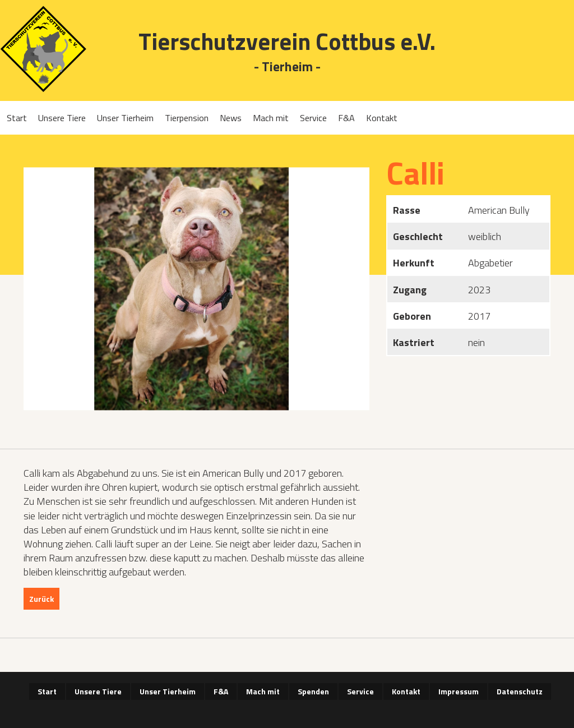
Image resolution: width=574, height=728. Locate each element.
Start (17, 118)
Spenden (313, 691)
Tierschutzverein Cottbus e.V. (287, 41)
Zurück (41, 599)
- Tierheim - (287, 67)
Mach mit (271, 118)
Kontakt (382, 118)
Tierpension (187, 118)
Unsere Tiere (62, 118)
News (231, 118)
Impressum (459, 691)
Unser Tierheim (125, 118)
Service (313, 118)
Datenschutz (520, 691)
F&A (346, 118)
